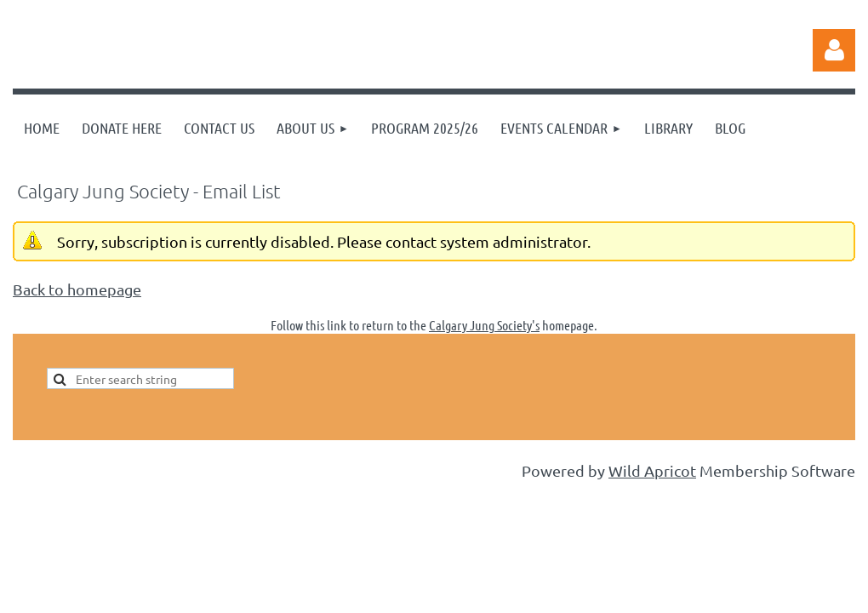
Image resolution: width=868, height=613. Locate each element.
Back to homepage (77, 289)
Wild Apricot (652, 470)
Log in (834, 50)
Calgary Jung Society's (484, 325)
